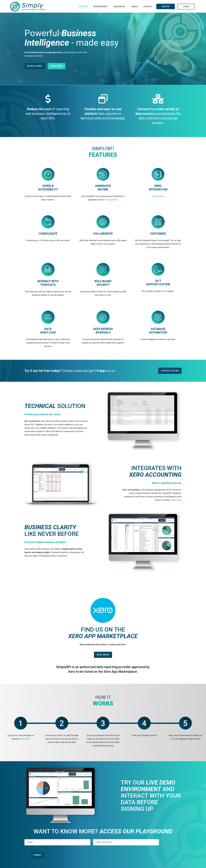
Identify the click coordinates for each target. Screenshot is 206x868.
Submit (38, 855)
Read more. (176, 500)
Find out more (111, 200)
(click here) (25, 739)
